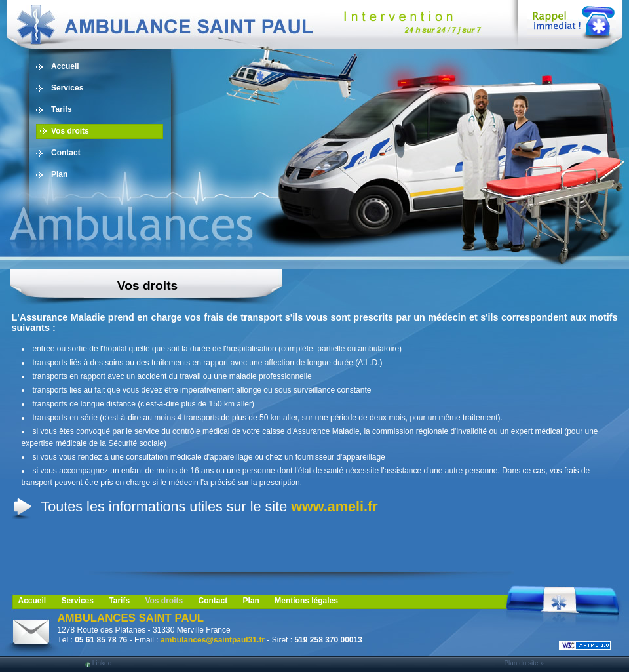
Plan (59, 174)
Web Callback (572, 20)
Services (67, 88)
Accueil (65, 66)
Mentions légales (306, 601)
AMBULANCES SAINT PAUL (131, 618)
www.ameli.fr (334, 506)
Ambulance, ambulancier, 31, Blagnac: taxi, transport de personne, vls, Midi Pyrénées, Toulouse (249, 25)
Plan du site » (524, 663)
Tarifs (62, 109)
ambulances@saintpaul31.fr (213, 640)
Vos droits (70, 131)
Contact (66, 153)
